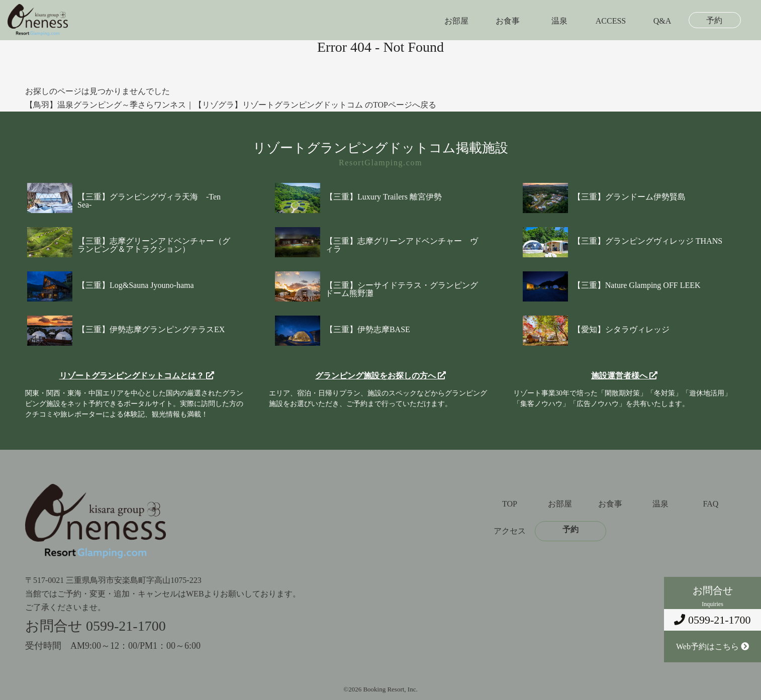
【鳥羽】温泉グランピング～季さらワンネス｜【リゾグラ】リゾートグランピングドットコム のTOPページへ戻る (231, 105)
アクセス (510, 531)
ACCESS (611, 21)
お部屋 (456, 21)
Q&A (662, 21)
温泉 (559, 21)
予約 (714, 21)
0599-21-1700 (712, 620)
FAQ (711, 504)
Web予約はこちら (712, 646)
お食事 (508, 21)
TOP (510, 504)
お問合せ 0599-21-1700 (96, 626)
